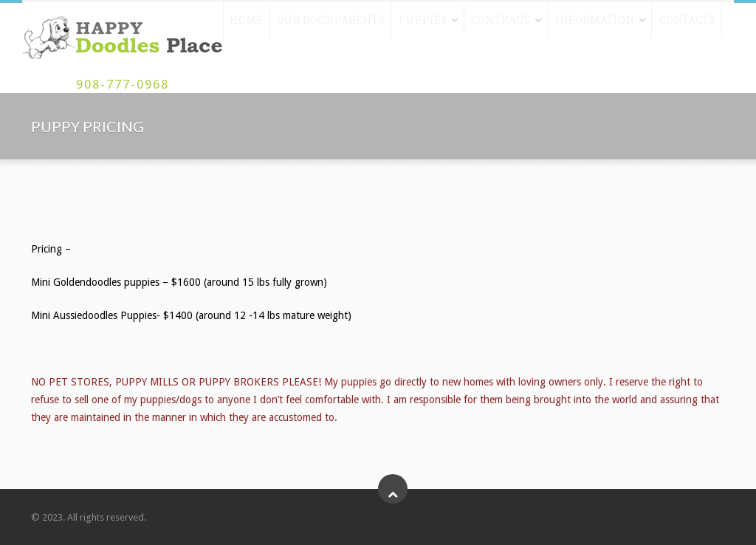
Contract (488, 24)
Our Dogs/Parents (326, 24)
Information (577, 24)
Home (247, 24)
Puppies (412, 24)
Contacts (664, 24)
